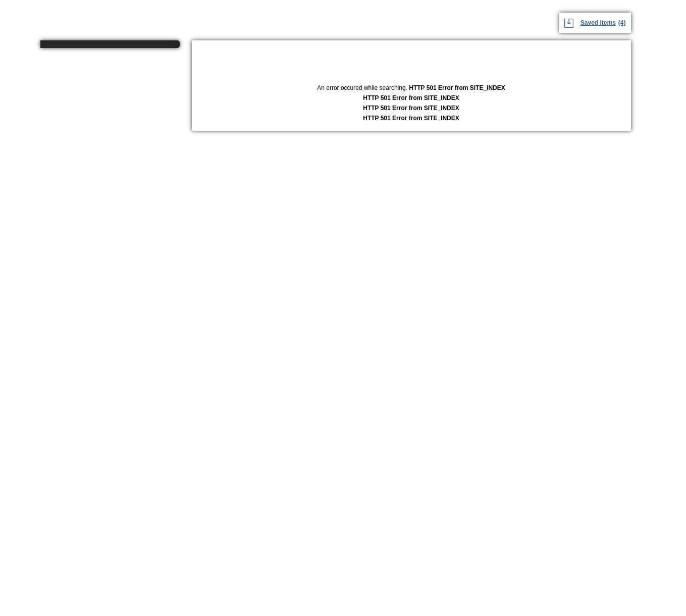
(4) (622, 23)
